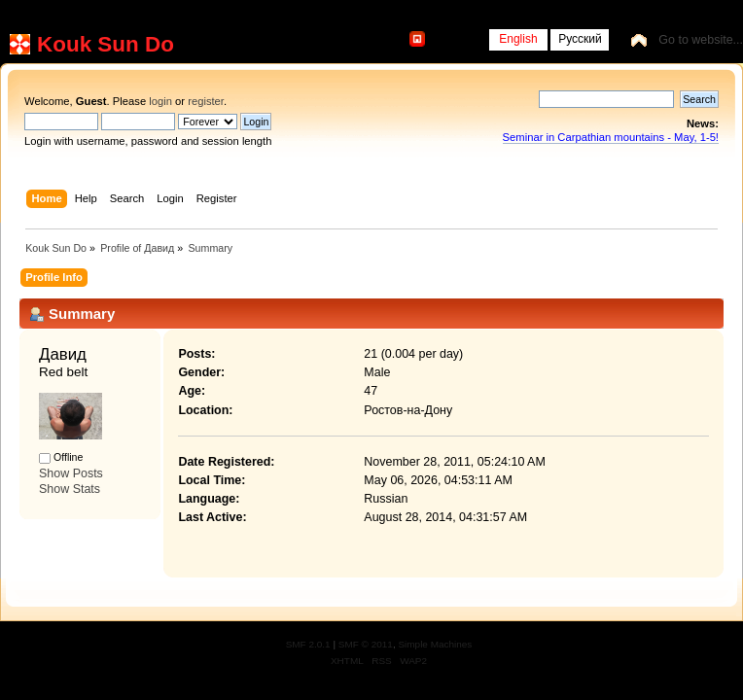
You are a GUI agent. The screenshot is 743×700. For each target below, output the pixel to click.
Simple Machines (435, 644)
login (160, 101)
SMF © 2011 (366, 644)
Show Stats (70, 489)
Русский (580, 39)
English (518, 39)
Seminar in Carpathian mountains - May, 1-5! (611, 137)
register (206, 101)
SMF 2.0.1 (308, 644)
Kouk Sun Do (106, 44)
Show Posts (71, 473)
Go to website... (701, 40)
